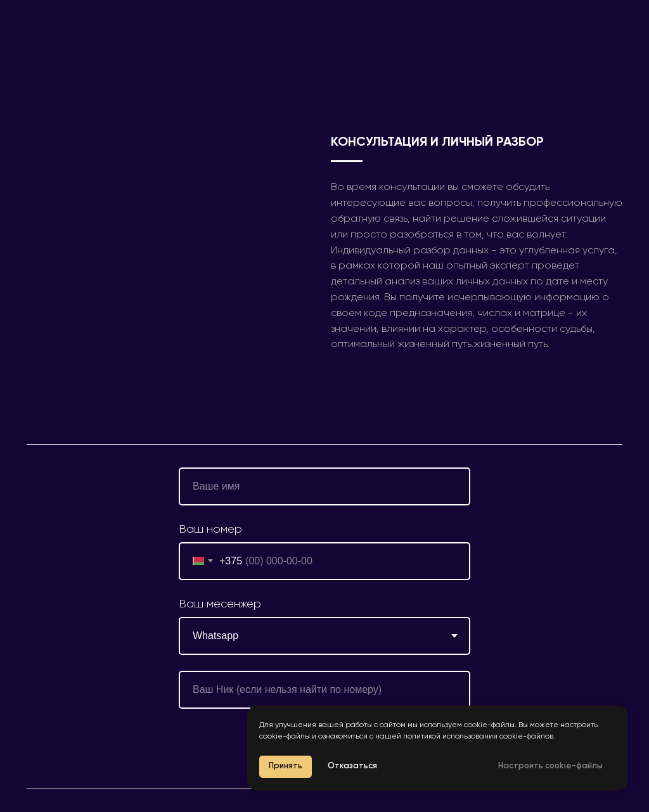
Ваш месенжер (220, 604)
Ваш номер (210, 530)
